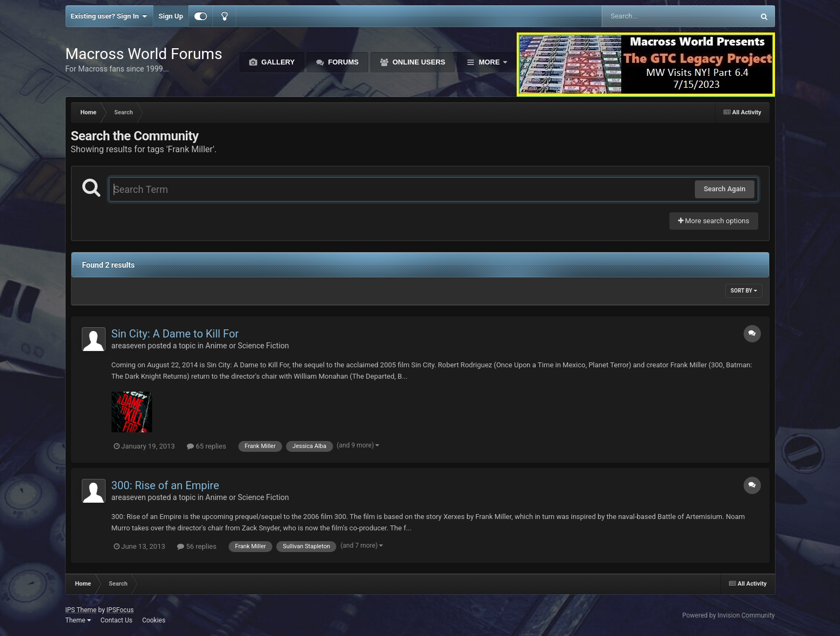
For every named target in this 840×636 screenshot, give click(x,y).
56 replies (197, 546)
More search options (714, 221)
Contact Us (116, 620)
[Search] (651, 16)
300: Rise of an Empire (165, 485)
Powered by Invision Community (729, 615)
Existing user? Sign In (109, 16)
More (489, 62)
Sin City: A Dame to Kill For (175, 334)
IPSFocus (120, 610)
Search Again (724, 189)
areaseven (129, 346)
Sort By (744, 291)
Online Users (418, 62)
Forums (342, 62)
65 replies (206, 446)
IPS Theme (81, 610)
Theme (78, 620)
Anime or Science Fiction (247, 346)
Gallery (277, 62)
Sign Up (171, 16)
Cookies (154, 620)
